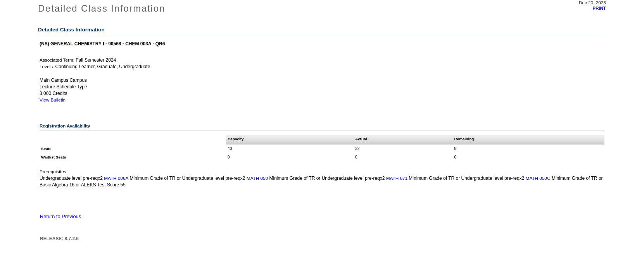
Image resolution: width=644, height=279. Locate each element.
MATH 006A (116, 178)
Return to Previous (60, 216)
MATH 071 (397, 178)
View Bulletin (53, 100)
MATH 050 (257, 178)
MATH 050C (538, 178)
